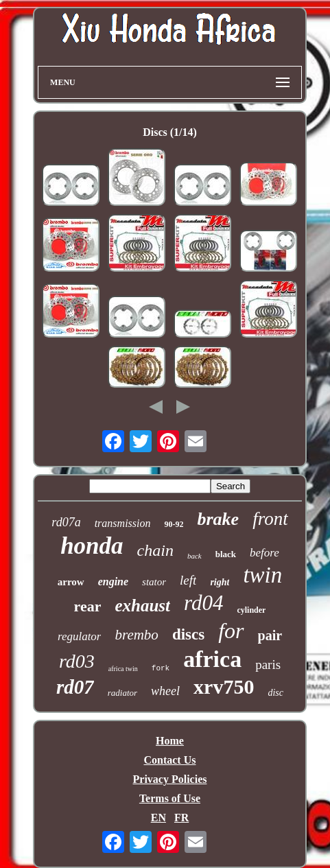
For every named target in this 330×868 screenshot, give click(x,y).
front (270, 519)
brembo (136, 635)
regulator (80, 636)
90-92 (174, 524)
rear (88, 606)
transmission (123, 523)
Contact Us (169, 760)
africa (212, 659)
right (220, 582)
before (264, 553)
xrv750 (224, 687)
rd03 (77, 661)
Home (170, 741)
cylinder (251, 610)
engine (113, 582)
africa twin (123, 669)
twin (262, 575)
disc (275, 693)
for (231, 631)
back (195, 556)
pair (270, 635)
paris (268, 665)
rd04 (203, 603)
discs (188, 634)
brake (218, 519)
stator (154, 582)
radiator (122, 693)
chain (155, 550)
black (226, 554)
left (188, 580)
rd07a (66, 522)
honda (92, 546)
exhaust (142, 606)
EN (158, 818)
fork (161, 668)
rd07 (75, 687)
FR (181, 818)
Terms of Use (170, 798)
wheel (165, 691)
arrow (71, 582)
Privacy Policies (170, 779)
